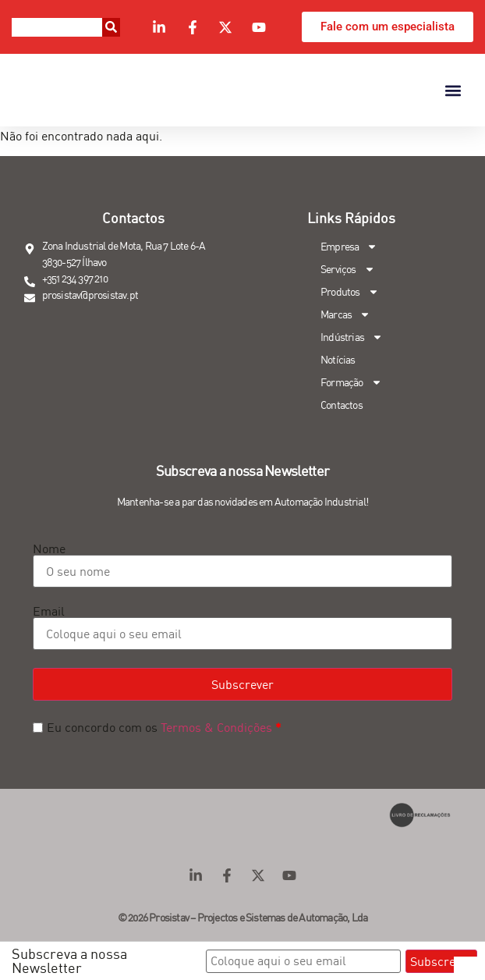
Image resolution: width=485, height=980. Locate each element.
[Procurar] (111, 27)
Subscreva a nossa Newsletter (69, 961)
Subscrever (242, 684)
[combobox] (57, 27)
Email (49, 611)
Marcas (345, 315)
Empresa (349, 247)
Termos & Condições (216, 727)
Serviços (348, 270)
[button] (453, 90)
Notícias (338, 360)
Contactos (342, 405)
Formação (351, 383)
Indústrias (352, 337)
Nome (49, 549)
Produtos (350, 292)
